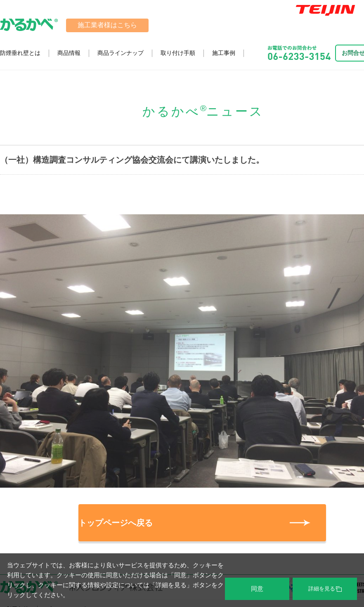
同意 (257, 589)
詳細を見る (325, 589)
